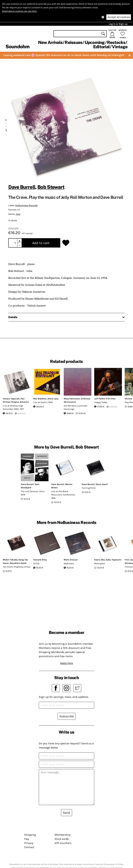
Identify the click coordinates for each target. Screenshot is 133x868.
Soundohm (17, 46)
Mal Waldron (40, 399)
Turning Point (89, 488)
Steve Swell (102, 484)
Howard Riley (40, 560)
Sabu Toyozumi (114, 560)
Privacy (29, 843)
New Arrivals (50, 42)
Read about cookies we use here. (20, 11)
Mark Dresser (71, 560)
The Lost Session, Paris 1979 (33, 493)
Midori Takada (10, 560)
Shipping (30, 835)
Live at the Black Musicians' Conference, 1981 (63, 495)
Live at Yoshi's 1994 (43, 402)
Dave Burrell (22, 187)
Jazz (18, 214)
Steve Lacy (53, 399)
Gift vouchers (63, 843)
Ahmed (128, 399)
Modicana (69, 563)
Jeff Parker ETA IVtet (105, 399)
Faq (26, 839)
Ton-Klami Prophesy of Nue (17, 567)
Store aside (62, 839)
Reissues (74, 42)
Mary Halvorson (72, 399)
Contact (29, 847)
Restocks (116, 42)
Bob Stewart (51, 187)
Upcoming (95, 42)
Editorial (101, 47)
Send (66, 813)
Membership (63, 835)
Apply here (66, 663)
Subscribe (67, 716)
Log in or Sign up (118, 24)
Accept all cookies (119, 17)
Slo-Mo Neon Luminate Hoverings (76, 407)
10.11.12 (36, 563)
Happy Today (101, 402)
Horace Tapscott (11, 399)
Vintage (120, 47)
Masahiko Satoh (18, 563)
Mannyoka (99, 563)
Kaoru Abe (99, 560)
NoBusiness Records (26, 205)
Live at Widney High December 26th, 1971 (13, 407)
